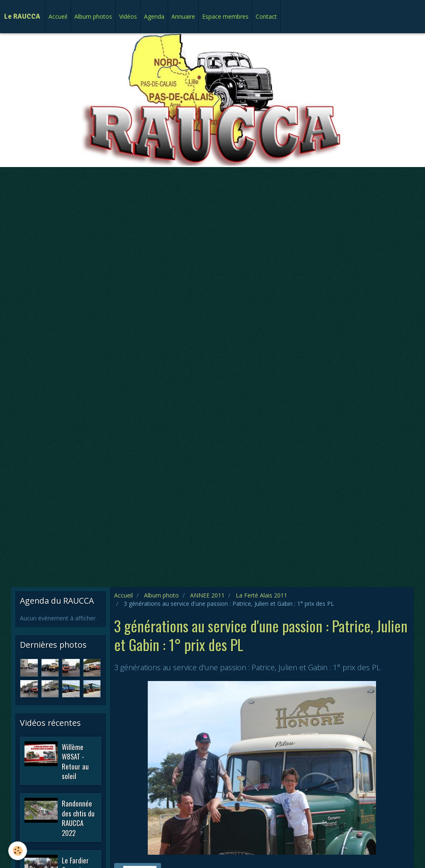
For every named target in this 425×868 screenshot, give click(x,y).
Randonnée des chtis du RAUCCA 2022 (78, 818)
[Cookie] (18, 851)
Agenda (154, 16)
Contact (266, 16)
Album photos (93, 16)
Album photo (161, 595)
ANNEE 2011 (207, 595)
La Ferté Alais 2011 (261, 595)
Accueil (58, 16)
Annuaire (183, 16)
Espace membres (225, 16)
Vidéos (128, 16)
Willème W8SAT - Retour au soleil (75, 761)
